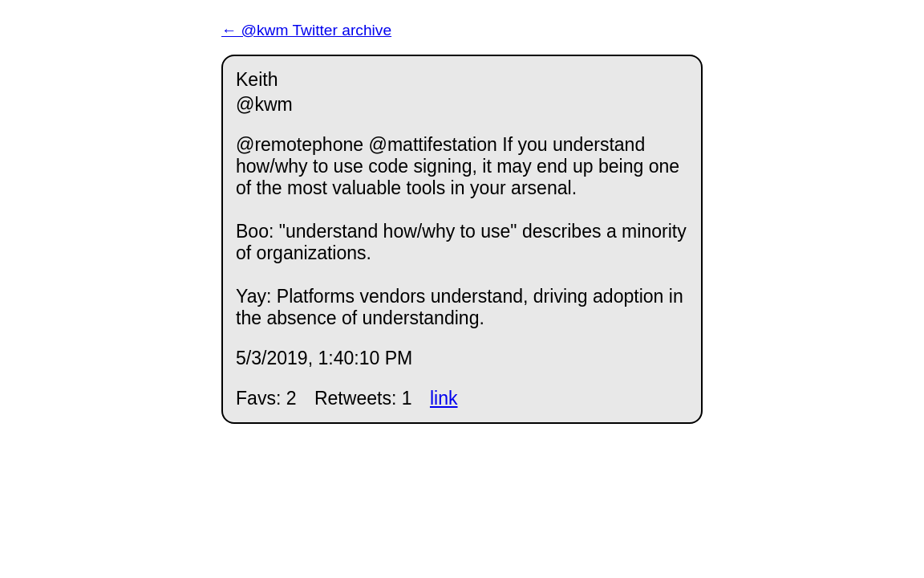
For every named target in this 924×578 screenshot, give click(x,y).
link (444, 398)
